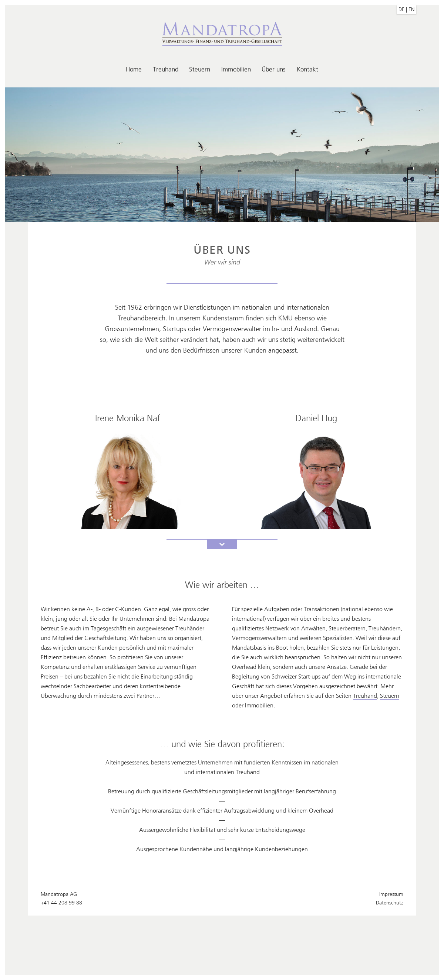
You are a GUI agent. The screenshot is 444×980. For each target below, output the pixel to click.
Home (134, 69)
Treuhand (166, 69)
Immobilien (236, 69)
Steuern (200, 69)
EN (411, 9)
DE (401, 9)
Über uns (274, 69)
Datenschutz (390, 903)
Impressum (391, 894)
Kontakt (307, 69)
